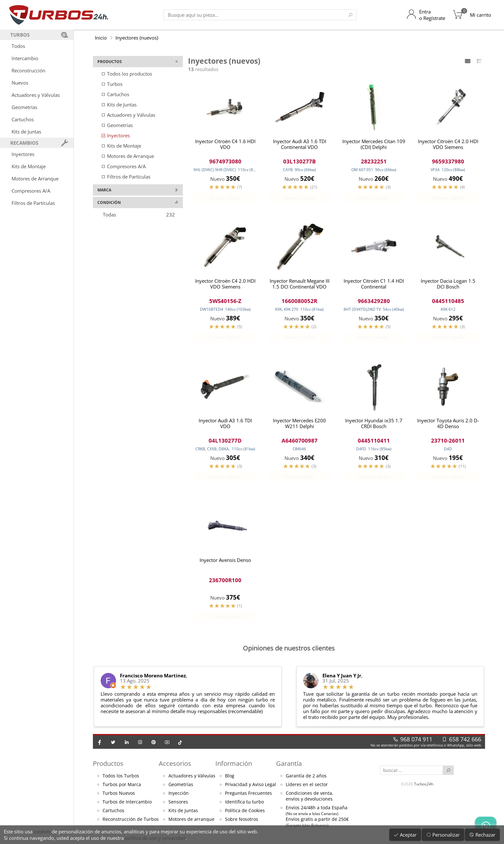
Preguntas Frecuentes (248, 796)
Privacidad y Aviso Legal (251, 787)
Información (234, 766)
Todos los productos (126, 74)
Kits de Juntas (26, 132)
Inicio (101, 38)
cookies (42, 831)
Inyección (179, 796)
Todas (139, 215)
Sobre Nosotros (242, 822)
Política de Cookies (245, 813)
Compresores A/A (31, 191)
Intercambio (25, 58)
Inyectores (23, 154)
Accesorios (175, 766)
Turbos (112, 84)
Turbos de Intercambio (127, 805)
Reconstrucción (28, 70)
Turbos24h (424, 787)
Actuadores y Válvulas (36, 95)
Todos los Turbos (121, 779)
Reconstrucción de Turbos (131, 822)
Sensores (178, 805)
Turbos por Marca (122, 787)
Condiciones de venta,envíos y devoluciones (310, 799)
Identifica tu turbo (244, 805)
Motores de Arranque (35, 179)
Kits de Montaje (29, 166)
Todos (18, 46)
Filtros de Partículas (33, 203)
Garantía (289, 766)
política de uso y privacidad (155, 838)
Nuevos (20, 83)
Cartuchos (23, 119)
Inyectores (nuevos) (137, 38)
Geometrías (24, 107)
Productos (108, 766)
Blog (230, 779)
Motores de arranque (191, 822)
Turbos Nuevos (119, 796)
